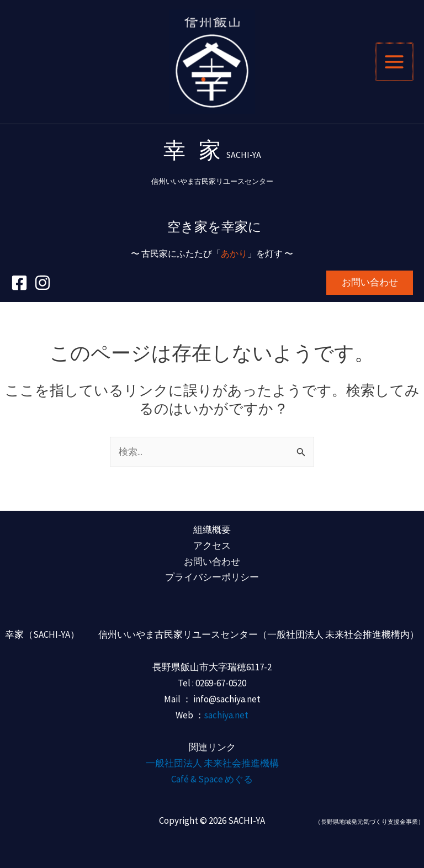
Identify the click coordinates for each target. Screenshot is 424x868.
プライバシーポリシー (212, 578)
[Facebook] (19, 289)
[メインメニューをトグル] (395, 65)
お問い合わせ (212, 562)
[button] (369, 289)
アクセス (212, 546)
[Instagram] (43, 289)
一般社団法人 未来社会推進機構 (212, 764)
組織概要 (212, 530)
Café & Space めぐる (212, 780)
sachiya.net (226, 715)
